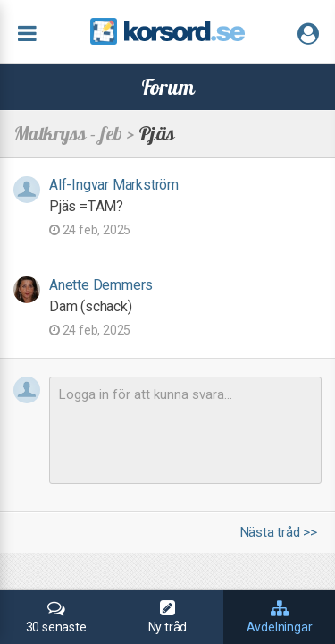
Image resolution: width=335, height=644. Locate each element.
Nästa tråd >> (279, 533)
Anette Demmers (101, 285)
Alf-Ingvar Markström (114, 185)
